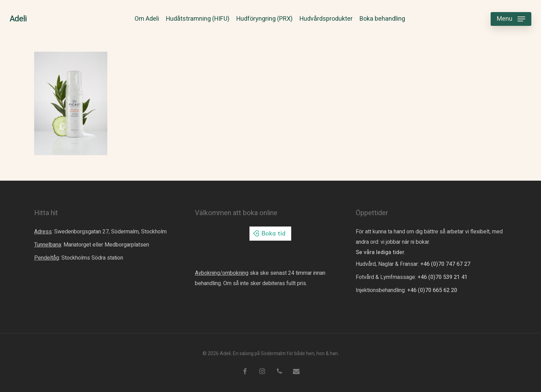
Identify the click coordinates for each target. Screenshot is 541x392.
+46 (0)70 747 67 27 (445, 264)
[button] (511, 19)
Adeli (18, 19)
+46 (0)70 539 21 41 (442, 277)
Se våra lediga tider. (381, 252)
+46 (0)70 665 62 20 (432, 290)
